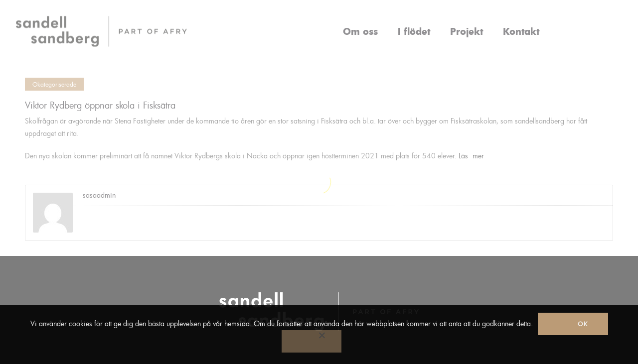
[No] (312, 341)
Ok (583, 324)
